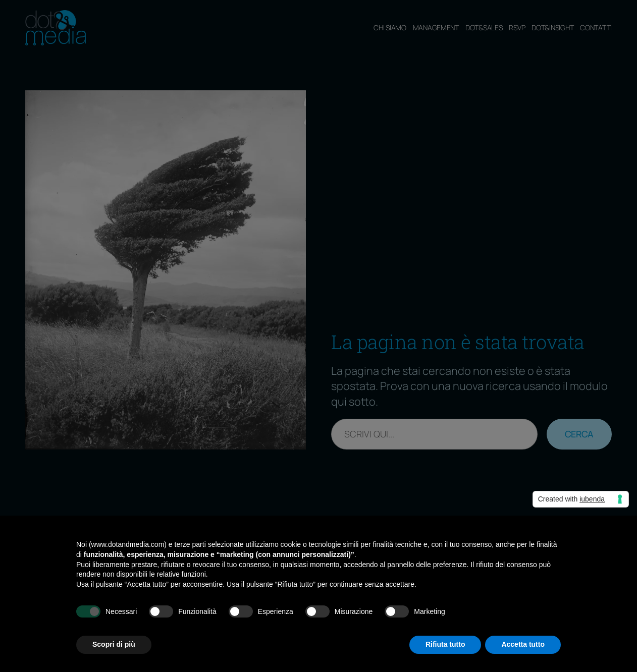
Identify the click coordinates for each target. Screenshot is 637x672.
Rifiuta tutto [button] (445, 644)
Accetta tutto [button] (523, 644)
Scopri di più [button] (114, 644)
